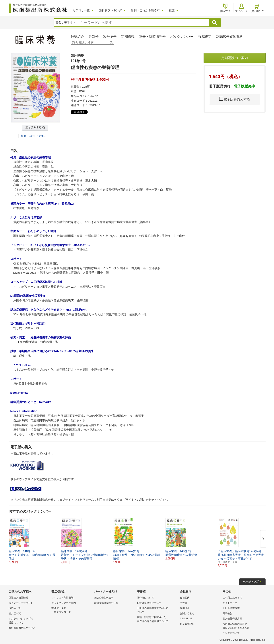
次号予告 (110, 37)
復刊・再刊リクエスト (35, 136)
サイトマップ (230, 603)
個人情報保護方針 (232, 618)
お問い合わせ (187, 613)
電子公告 (227, 613)
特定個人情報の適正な (243, 626)
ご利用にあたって (232, 598)
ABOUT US (186, 618)
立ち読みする (33, 127)
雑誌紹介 (77, 37)
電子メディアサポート (21, 603)
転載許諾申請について (149, 603)
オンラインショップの (29, 621)
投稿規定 (205, 37)
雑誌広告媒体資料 (229, 37)
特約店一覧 (15, 608)
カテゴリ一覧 (81, 10)
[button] (262, 539)
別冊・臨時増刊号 (152, 37)
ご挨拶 (184, 603)
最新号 (94, 37)
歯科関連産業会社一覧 (106, 603)
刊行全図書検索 (231, 608)
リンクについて (231, 633)
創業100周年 (187, 624)
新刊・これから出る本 (145, 10)
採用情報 (185, 608)
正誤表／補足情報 (18, 598)
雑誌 (172, 10)
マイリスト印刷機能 (62, 598)
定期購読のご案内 (235, 58)
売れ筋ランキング (110, 10)
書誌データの (72, 610)
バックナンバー (182, 37)
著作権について (145, 598)
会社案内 (185, 598)
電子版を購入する (235, 99)
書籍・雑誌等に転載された (157, 619)
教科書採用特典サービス (22, 628)
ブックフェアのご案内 (64, 603)
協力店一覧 (15, 613)
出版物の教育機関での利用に (157, 610)
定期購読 (128, 37)
